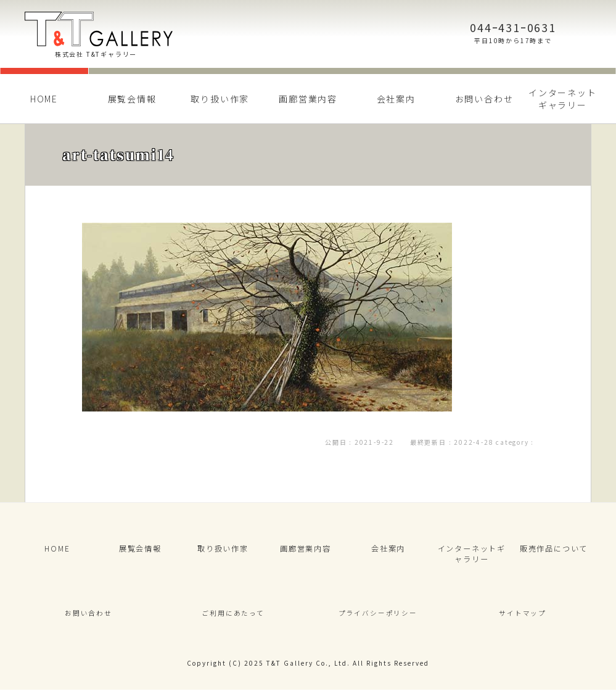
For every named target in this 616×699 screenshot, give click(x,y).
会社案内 (396, 99)
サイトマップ (523, 620)
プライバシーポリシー (378, 620)
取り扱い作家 (220, 99)
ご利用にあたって (233, 620)
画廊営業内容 (308, 99)
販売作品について (554, 551)
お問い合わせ (484, 99)
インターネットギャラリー (563, 99)
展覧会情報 (132, 99)
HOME (44, 99)
